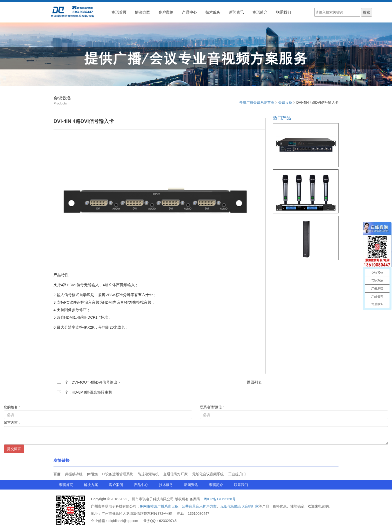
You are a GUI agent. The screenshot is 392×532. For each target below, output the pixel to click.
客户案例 (166, 12)
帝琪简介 (260, 12)
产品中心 (189, 12)
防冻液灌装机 (148, 474)
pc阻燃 (92, 474)
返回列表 (254, 382)
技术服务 (213, 12)
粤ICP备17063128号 (220, 499)
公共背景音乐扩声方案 (199, 506)
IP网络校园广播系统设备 (159, 506)
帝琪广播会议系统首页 (257, 102)
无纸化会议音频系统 (208, 474)
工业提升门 (237, 474)
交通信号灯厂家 (175, 474)
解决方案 (142, 12)
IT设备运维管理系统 (118, 474)
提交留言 (14, 449)
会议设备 (285, 102)
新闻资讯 (236, 12)
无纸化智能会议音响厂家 (239, 506)
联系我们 (283, 12)
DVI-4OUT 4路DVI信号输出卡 (96, 382)
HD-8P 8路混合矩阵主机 (92, 392)
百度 (57, 474)
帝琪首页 (119, 12)
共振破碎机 (74, 474)
